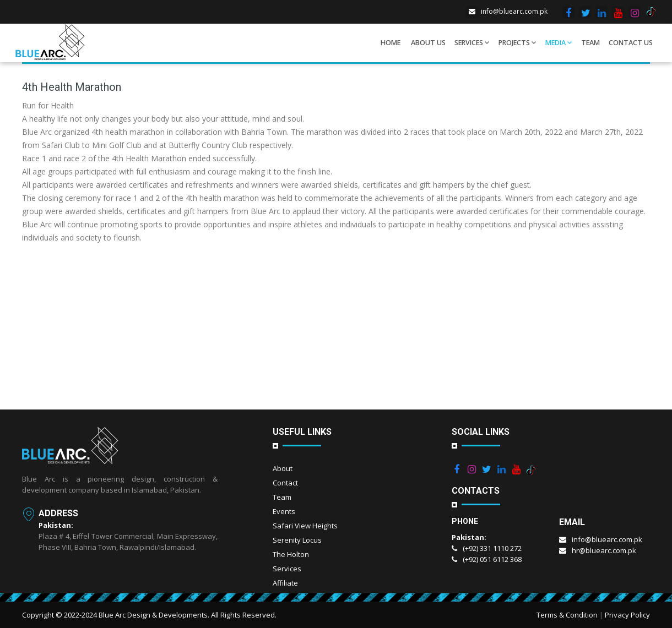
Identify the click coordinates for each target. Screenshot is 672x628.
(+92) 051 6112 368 (487, 559)
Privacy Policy (627, 615)
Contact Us (631, 43)
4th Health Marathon (72, 87)
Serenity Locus (297, 540)
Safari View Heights (305, 526)
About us (428, 43)
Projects (517, 43)
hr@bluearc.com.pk (598, 550)
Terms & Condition (567, 615)
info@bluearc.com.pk (507, 11)
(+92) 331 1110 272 (487, 548)
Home (391, 43)
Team (590, 43)
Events (284, 511)
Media (559, 43)
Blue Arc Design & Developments (153, 615)
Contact (285, 483)
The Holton (291, 554)
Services (472, 43)
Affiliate (285, 583)
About (283, 468)
